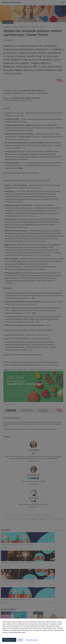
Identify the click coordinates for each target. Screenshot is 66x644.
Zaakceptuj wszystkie (9, 640)
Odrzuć (20, 640)
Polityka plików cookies (32, 640)
